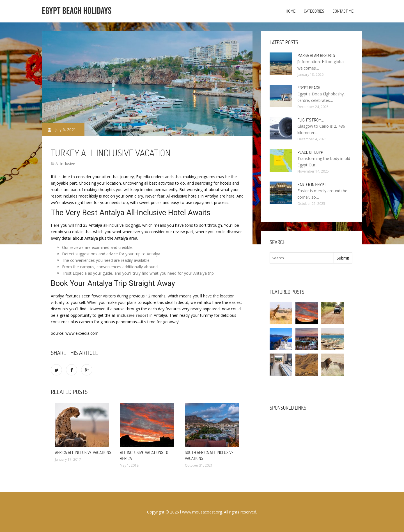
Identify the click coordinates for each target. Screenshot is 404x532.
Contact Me (343, 11)
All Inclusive (65, 164)
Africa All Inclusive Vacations (83, 452)
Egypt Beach (309, 88)
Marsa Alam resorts (316, 55)
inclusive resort (133, 315)
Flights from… (311, 120)
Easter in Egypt (312, 184)
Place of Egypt (311, 152)
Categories (314, 11)
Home (291, 11)
